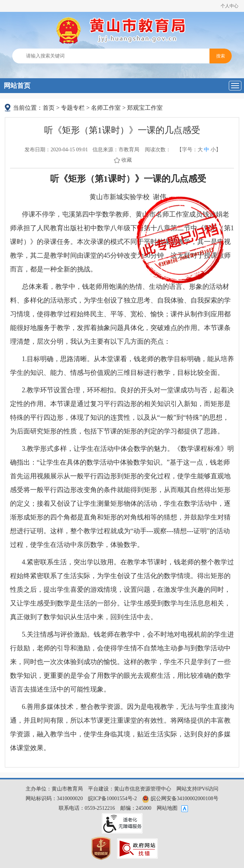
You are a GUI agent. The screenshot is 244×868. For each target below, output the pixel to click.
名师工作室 (106, 108)
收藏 (127, 160)
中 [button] (206, 150)
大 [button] (200, 150)
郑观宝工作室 (145, 108)
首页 (49, 108)
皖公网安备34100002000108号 (180, 798)
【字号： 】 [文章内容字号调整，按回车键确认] (199, 150)
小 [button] (213, 150)
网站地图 (167, 808)
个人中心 (230, 6)
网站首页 (17, 86)
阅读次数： (158, 150)
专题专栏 (73, 108)
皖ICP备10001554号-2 (112, 798)
